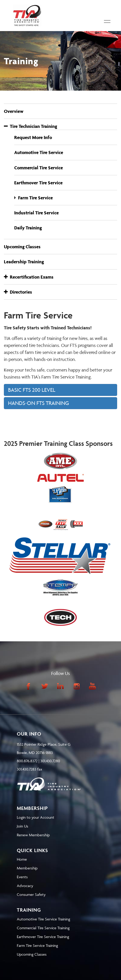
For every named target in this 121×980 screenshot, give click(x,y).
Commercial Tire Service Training (43, 928)
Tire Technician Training (31, 126)
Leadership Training (24, 262)
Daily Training (28, 228)
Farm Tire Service (35, 198)
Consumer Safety (31, 894)
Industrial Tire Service (36, 213)
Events (22, 877)
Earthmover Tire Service (38, 183)
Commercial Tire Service (39, 168)
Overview (14, 111)
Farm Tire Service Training (37, 945)
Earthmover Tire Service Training (43, 937)
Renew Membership (33, 835)
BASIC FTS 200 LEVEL (32, 390)
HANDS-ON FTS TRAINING (39, 403)
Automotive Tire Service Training (43, 919)
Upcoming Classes (22, 247)
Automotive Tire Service (39, 152)
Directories (18, 292)
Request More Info (33, 137)
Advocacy (25, 886)
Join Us (22, 826)
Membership (27, 868)
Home (22, 859)
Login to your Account (36, 817)
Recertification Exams (29, 277)
